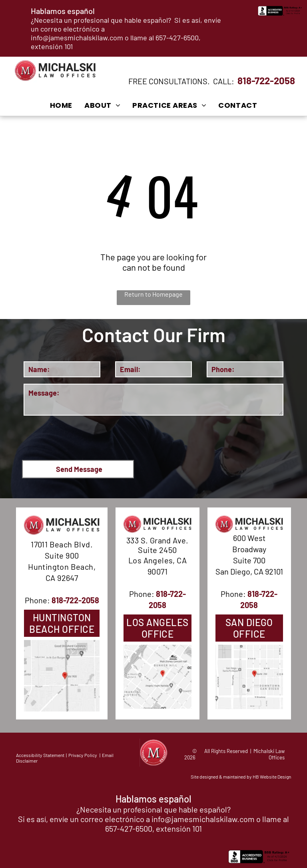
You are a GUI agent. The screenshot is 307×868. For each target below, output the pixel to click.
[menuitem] (61, 105)
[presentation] (84, 436)
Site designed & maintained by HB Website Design (241, 777)
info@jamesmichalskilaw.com (77, 38)
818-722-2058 (266, 80)
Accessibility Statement (40, 755)
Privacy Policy (83, 755)
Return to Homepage (153, 294)
